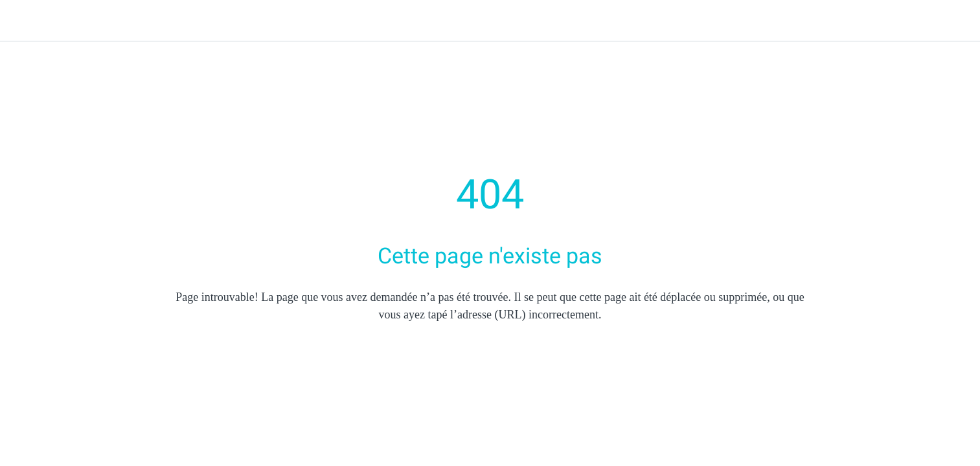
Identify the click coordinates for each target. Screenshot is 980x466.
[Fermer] (26, 21)
